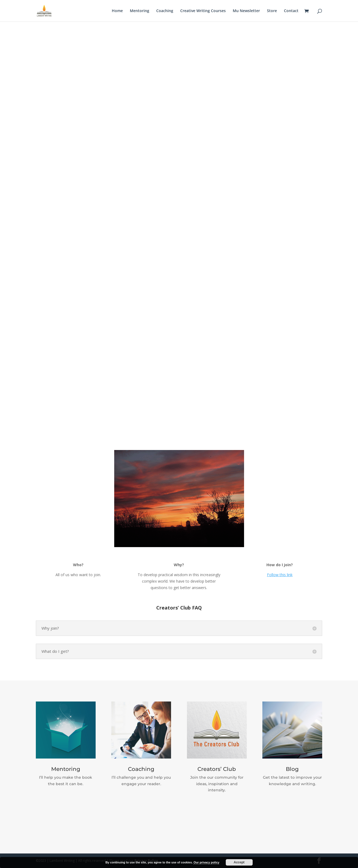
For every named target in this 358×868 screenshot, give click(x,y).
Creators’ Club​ (217, 769)
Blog (292, 769)
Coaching (165, 11)
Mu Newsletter (246, 11)
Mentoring (140, 11)
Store (272, 11)
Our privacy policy (206, 862)
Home (117, 11)
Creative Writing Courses (203, 11)
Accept (239, 862)
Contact (291, 11)
